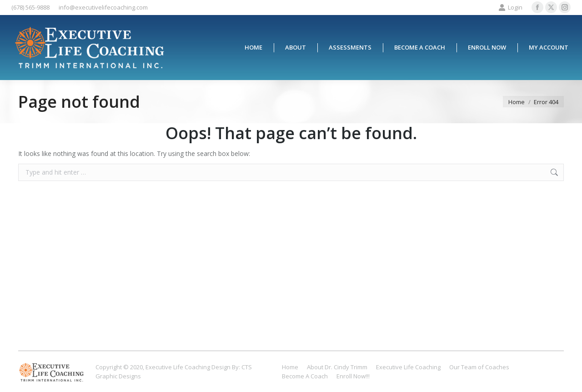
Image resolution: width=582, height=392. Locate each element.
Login (510, 8)
